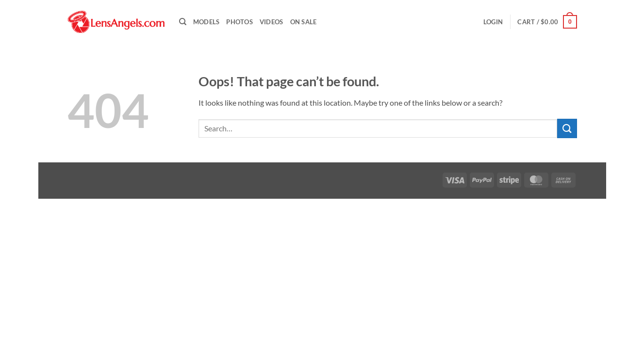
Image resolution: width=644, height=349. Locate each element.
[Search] (183, 22)
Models (206, 22)
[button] (493, 22)
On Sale (304, 22)
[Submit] (567, 128)
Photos (239, 22)
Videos (272, 22)
